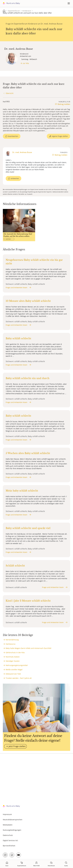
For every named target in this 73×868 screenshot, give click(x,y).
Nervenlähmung (12, 640)
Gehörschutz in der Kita (15, 652)
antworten (15, 178)
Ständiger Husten (13, 661)
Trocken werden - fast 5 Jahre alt (19, 678)
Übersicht (10, 93)
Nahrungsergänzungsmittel (17, 665)
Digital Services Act (10, 840)
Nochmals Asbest (13, 657)
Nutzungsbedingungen (12, 830)
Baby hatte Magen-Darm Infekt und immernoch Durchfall (28, 648)
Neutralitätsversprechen (13, 820)
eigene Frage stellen (60, 136)
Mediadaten (8, 825)
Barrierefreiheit (9, 846)
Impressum (7, 814)
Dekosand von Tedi (13, 674)
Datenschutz (8, 835)
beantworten (13, 136)
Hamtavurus (11, 644)
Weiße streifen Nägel (14, 670)
